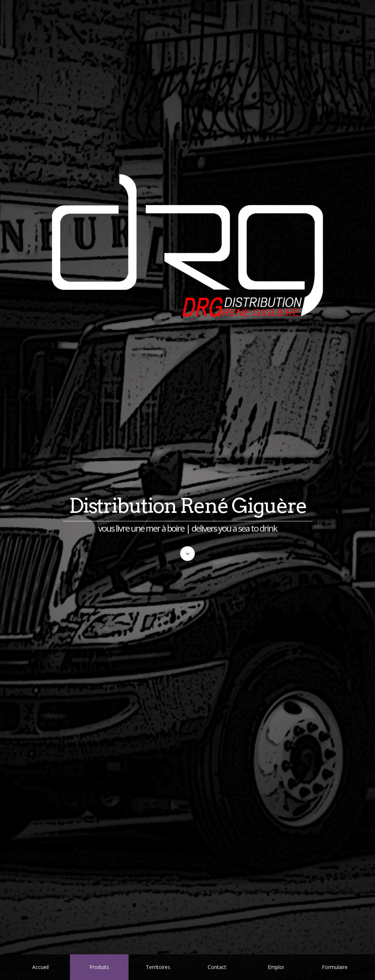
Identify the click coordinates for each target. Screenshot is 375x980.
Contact (217, 967)
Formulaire (335, 967)
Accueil (40, 967)
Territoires (158, 967)
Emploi (276, 967)
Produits (99, 967)
